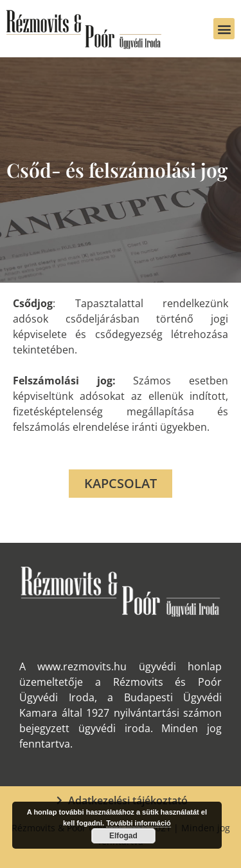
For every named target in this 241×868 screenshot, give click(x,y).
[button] (224, 29)
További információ (138, 823)
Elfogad (123, 836)
